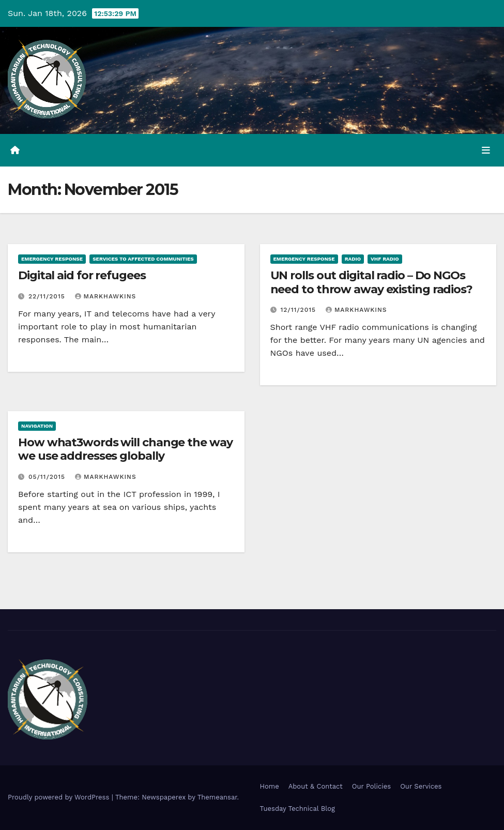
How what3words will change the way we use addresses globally (125, 449)
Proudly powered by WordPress (60, 797)
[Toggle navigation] (486, 150)
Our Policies (371, 786)
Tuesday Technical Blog (298, 809)
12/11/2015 (299, 310)
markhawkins (106, 296)
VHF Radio (385, 259)
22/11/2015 (48, 296)
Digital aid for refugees (82, 275)
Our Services (421, 786)
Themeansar (217, 797)
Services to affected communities (143, 259)
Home (270, 786)
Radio (353, 259)
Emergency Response (52, 259)
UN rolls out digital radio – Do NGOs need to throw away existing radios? (372, 282)
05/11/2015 (48, 477)
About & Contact (316, 786)
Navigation (37, 426)
